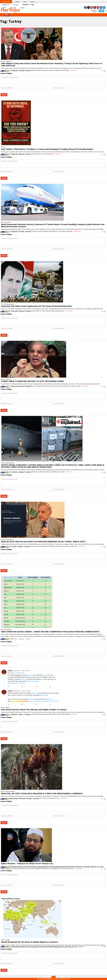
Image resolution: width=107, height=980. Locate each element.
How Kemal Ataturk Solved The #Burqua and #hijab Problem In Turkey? (34, 710)
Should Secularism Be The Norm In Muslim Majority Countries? (30, 942)
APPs (101, 11)
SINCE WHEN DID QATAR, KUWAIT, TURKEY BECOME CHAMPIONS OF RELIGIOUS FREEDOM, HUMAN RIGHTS (50, 632)
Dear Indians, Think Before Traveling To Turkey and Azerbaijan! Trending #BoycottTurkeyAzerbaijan (47, 149)
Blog (33, 5)
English (17, 2)
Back (7, 15)
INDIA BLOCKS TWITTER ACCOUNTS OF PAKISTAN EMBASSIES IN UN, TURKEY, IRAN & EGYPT (43, 542)
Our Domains (6, 2)
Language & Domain (95, 11)
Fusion (33, 2)
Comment (28, 71)
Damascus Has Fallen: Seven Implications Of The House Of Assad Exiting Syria (36, 306)
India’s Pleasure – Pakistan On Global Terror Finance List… (28, 863)
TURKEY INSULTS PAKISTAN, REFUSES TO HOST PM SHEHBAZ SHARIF (32, 381)
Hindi (25, 2)
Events (4, 8)
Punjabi (22, 8)
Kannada (13, 8)
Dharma (25, 5)
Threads (16, 5)
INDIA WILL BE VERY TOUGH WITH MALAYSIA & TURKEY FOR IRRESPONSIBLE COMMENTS (42, 793)
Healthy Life (6, 5)
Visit (103, 71)
